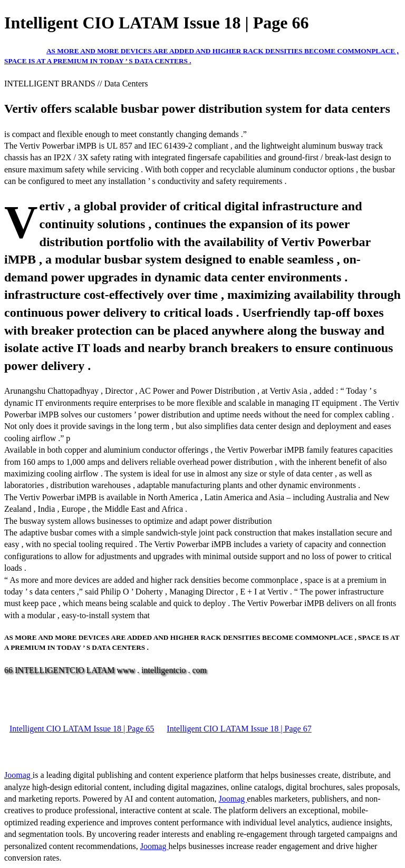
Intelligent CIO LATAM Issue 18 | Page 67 (239, 729)
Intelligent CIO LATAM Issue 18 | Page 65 (82, 729)
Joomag (18, 775)
